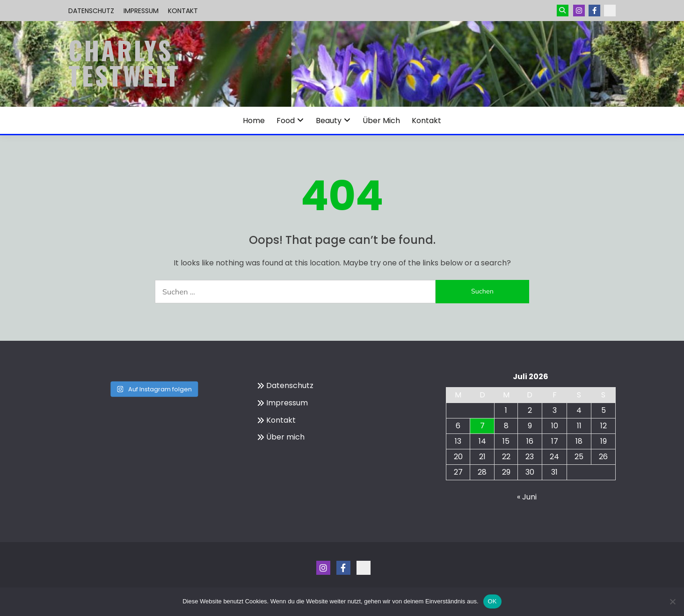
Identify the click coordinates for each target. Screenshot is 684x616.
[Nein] (672, 601)
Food (286, 121)
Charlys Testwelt (124, 63)
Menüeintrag (594, 11)
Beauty (329, 121)
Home (254, 121)
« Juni (527, 497)
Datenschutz (91, 11)
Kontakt (183, 11)
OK (492, 601)
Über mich (381, 121)
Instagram (579, 11)
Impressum (141, 11)
